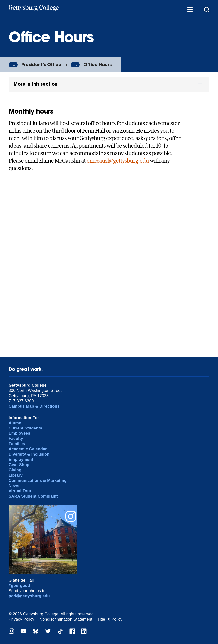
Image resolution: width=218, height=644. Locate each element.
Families (17, 444)
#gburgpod (19, 585)
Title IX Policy (110, 619)
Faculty (16, 439)
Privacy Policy (21, 619)
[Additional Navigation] (190, 9)
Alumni (16, 423)
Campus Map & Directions (34, 406)
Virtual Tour (20, 491)
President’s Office (41, 65)
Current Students (25, 428)
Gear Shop (19, 465)
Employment (21, 460)
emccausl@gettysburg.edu (118, 161)
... (13, 65)
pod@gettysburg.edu (29, 596)
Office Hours (97, 65)
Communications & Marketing (38, 481)
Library (16, 475)
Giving (15, 470)
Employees (19, 433)
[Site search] (207, 9)
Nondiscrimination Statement (66, 619)
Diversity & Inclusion (29, 454)
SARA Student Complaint (33, 496)
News (14, 486)
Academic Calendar (28, 449)
